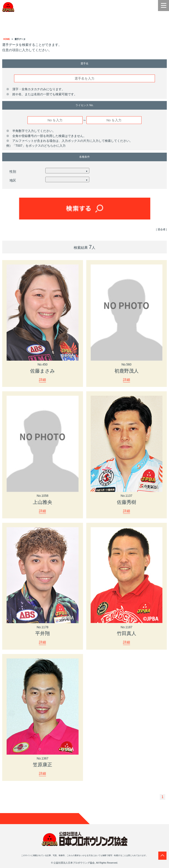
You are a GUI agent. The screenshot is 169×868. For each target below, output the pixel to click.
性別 (13, 172)
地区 (13, 180)
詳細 (42, 380)
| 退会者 (161, 229)
